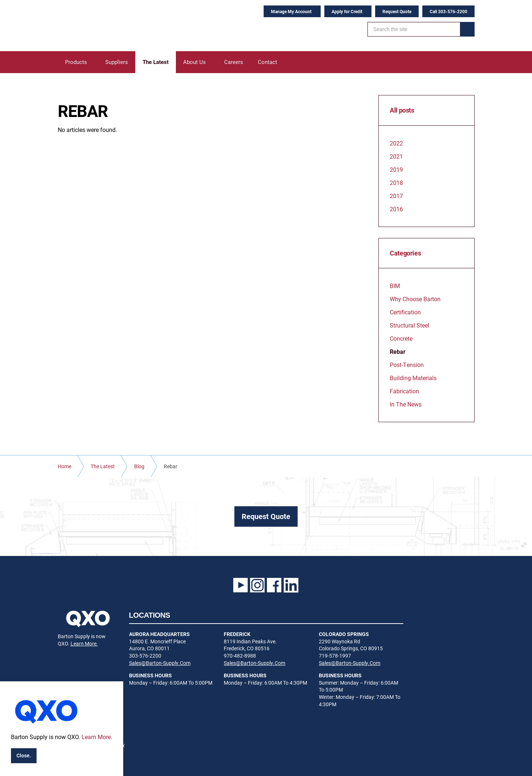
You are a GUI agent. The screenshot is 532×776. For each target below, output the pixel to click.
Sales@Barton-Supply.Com (160, 663)
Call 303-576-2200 (448, 11)
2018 (396, 183)
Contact (267, 62)
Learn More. (84, 643)
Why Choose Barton (415, 299)
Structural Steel (410, 325)
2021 (396, 156)
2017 (396, 196)
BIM (395, 286)
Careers (234, 62)
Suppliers (117, 62)
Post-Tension (407, 365)
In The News (406, 404)
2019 (396, 169)
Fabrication (404, 391)
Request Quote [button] (266, 516)
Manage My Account (291, 11)
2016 (396, 209)
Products (76, 62)
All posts (402, 110)
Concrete (401, 338)
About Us (195, 62)
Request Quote (397, 11)
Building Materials (413, 378)
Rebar (398, 351)
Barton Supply (103, 26)
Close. (24, 755)
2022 (396, 143)
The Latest (156, 62)
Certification (405, 312)
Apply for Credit (347, 11)
